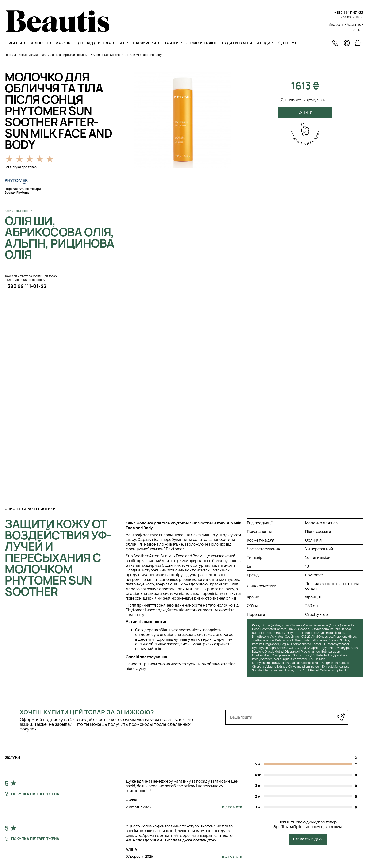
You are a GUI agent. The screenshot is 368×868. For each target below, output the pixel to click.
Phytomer (314, 575)
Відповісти (232, 807)
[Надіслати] (341, 717)
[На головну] (58, 31)
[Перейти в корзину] (358, 43)
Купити (305, 112)
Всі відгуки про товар (21, 167)
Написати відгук (308, 839)
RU (361, 30)
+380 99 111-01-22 (349, 13)
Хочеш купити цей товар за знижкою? (87, 712)
